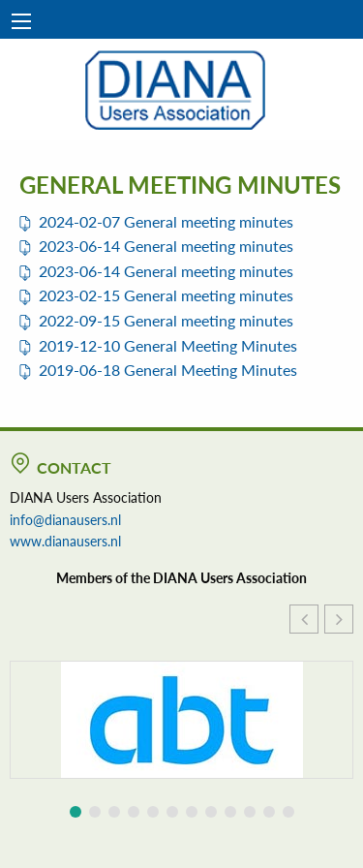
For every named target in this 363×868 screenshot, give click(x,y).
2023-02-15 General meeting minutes (166, 295)
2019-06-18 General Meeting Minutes (168, 370)
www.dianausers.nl (65, 541)
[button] (339, 619)
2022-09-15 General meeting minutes (166, 320)
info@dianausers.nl (65, 519)
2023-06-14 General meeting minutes (166, 246)
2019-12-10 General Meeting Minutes (168, 345)
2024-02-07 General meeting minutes (166, 221)
